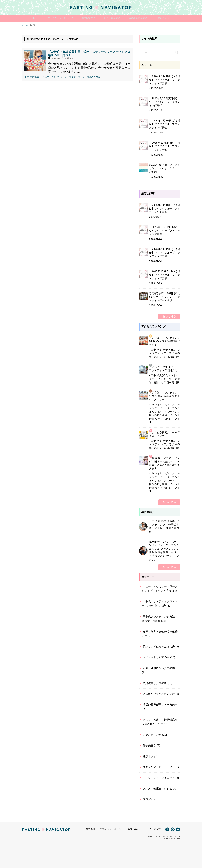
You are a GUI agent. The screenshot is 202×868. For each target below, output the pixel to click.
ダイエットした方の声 (156, 657)
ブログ (147, 799)
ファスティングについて (57, 18)
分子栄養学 (149, 745)
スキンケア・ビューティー (159, 767)
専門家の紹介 (88, 18)
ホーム (31, 18)
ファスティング (152, 735)
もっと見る (169, 316)
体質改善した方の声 (155, 683)
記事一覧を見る (113, 18)
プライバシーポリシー (111, 829)
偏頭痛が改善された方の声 (159, 694)
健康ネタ (148, 756)
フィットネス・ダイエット (159, 778)
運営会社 (90, 829)
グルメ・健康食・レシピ (157, 788)
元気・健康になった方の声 (159, 668)
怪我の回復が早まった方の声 (160, 704)
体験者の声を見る (141, 18)
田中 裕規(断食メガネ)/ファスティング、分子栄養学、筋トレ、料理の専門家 (62, 77)
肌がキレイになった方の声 (159, 646)
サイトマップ (154, 829)
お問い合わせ (168, 18)
